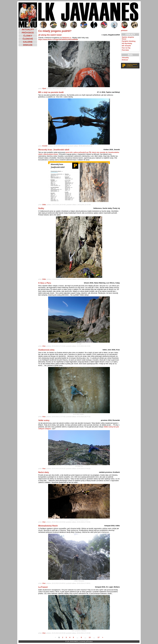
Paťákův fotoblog (129, 41)
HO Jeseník (126, 46)
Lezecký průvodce (86, 641)
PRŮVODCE (28, 33)
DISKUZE (28, 45)
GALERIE (28, 42)
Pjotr (44, 88)
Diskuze (125, 60)
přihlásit (124, 30)
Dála (44, 205)
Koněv (45, 146)
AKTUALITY (28, 30)
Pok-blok (125, 50)
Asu (44, 346)
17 (99, 637)
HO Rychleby (127, 43)
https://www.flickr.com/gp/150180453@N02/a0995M (58, 39)
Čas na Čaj (126, 48)
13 (90, 637)
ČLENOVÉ (28, 39)
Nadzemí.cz (67, 38)
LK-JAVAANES (72, 641)
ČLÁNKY (28, 36)
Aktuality (125, 58)
